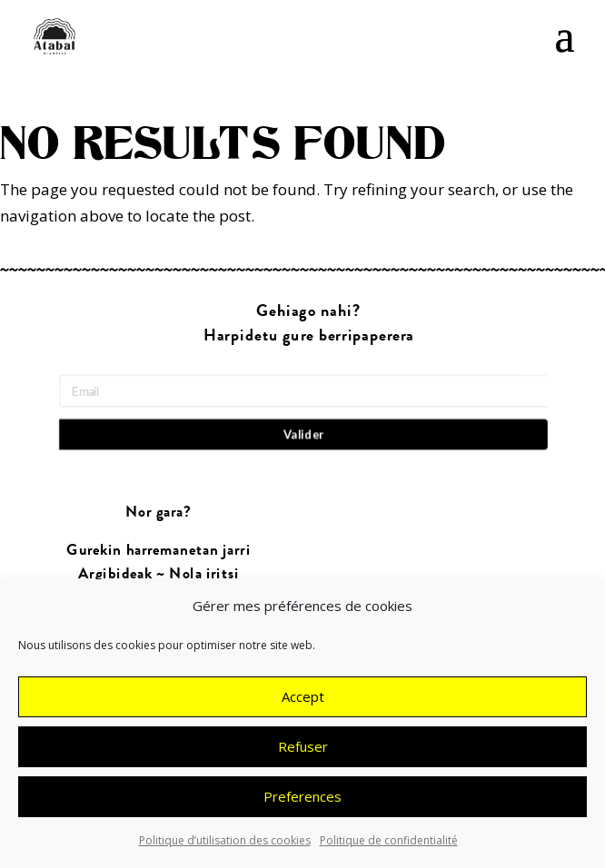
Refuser (303, 753)
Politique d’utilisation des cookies (225, 846)
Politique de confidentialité (389, 846)
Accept (303, 703)
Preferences (302, 803)
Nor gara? (159, 513)
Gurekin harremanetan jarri (159, 551)
